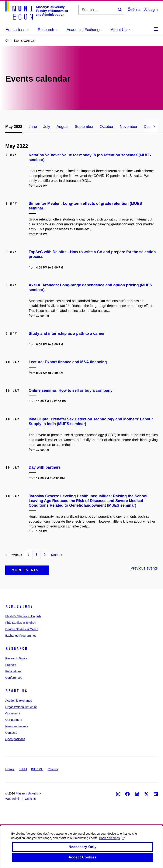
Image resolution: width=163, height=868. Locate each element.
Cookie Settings (113, 844)
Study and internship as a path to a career (67, 334)
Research (16, 649)
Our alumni (13, 713)
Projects (11, 665)
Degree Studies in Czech (22, 629)
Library (10, 769)
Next (56, 555)
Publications (13, 671)
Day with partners (45, 467)
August (62, 127)
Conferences (14, 678)
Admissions (19, 606)
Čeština (134, 10)
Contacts (11, 733)
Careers (53, 769)
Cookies (30, 799)
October (107, 127)
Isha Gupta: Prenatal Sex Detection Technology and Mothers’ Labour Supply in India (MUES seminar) (91, 421)
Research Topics (16, 658)
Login (151, 10)
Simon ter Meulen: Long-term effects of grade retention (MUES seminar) (85, 206)
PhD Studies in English (20, 623)
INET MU (37, 769)
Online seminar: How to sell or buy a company (71, 390)
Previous (14, 555)
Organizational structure (21, 707)
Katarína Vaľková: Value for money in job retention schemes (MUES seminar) (90, 157)
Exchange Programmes (21, 636)
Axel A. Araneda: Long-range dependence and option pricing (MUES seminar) (90, 287)
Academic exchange (19, 701)
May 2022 (14, 127)
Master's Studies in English (23, 616)
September (84, 127)
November (129, 127)
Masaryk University (28, 793)
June (33, 127)
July (47, 127)
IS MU (23, 769)
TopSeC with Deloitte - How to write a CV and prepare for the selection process (92, 254)
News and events (17, 726)
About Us (16, 691)
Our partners (14, 720)
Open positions (15, 739)
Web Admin (13, 799)
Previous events (144, 568)
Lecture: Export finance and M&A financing (68, 362)
